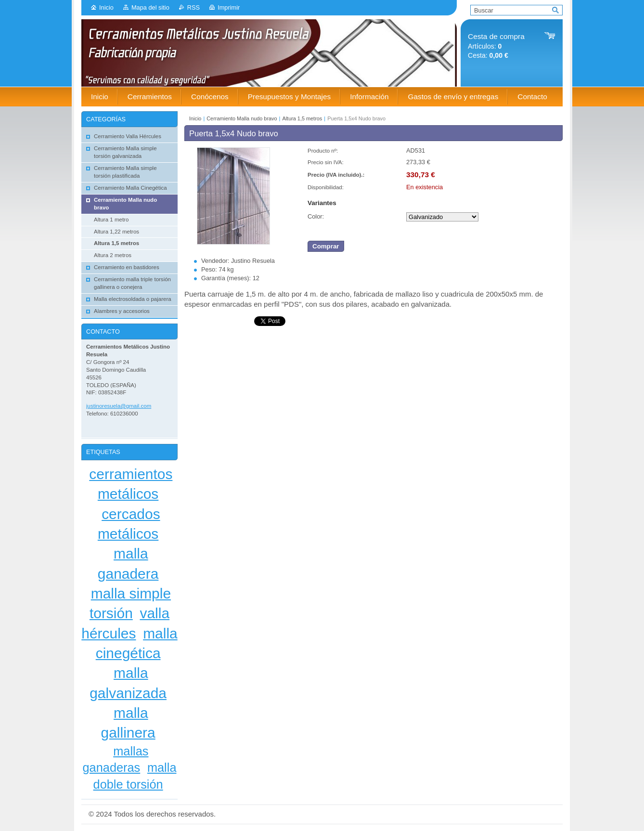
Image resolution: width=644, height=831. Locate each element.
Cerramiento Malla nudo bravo (242, 118)
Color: (316, 216)
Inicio (106, 7)
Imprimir (229, 7)
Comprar (326, 246)
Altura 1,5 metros (302, 118)
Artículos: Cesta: (496, 46)
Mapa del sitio (150, 7)
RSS (193, 7)
